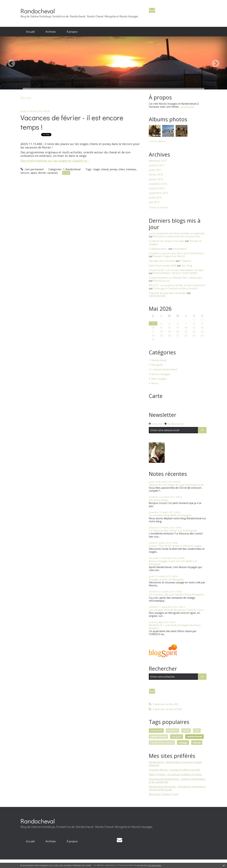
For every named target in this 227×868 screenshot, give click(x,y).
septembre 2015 (158, 193)
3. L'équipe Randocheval (163, 369)
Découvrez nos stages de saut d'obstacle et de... (177, 485)
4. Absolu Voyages (160, 374)
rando (186, 730)
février (42, 173)
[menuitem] (30, 32)
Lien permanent (32, 169)
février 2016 (156, 175)
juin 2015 (154, 202)
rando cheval (158, 736)
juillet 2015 (155, 198)
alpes (34, 173)
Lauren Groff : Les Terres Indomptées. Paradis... (177, 270)
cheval (105, 169)
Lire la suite (187, 107)
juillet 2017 (155, 170)
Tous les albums (157, 141)
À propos (72, 32)
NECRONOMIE (157, 296)
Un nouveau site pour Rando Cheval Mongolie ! (177, 595)
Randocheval (38, 11)
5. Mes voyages (158, 379)
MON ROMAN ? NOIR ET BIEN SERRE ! (176, 273)
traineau (131, 169)
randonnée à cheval (162, 743)
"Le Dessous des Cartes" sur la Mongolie (173, 530)
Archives (51, 32)
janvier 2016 (156, 179)
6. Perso (154, 383)
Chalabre (186, 261)
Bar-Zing (187, 266)
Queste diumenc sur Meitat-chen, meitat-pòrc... (176, 278)
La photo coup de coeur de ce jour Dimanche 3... (177, 253)
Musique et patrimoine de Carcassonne (177, 236)
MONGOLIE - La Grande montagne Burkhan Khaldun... (175, 627)
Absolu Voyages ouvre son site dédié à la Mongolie (173, 563)
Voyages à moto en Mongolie (166, 579)
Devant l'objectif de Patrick (169, 256)
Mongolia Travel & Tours (164, 794)
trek (197, 730)
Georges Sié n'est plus (162, 261)
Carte (156, 396)
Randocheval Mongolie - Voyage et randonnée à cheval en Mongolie (177, 788)
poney (113, 169)
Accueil (30, 32)
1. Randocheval (72, 169)
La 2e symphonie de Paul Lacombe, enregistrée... (177, 233)
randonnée (156, 730)
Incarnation (180, 249)
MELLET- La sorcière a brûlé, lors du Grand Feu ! (177, 285)
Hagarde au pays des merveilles (167, 293)
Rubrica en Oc (162, 281)
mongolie (176, 736)
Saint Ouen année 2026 (163, 266)
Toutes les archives (159, 208)
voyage (183, 743)
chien (122, 169)
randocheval (194, 736)
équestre (172, 730)
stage (96, 169)
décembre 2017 (158, 161)
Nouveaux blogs (159, 500)
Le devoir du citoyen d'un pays (167, 241)
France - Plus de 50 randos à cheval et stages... (176, 546)
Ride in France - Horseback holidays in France (175, 774)
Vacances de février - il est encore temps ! (72, 122)
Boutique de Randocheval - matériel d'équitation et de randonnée (177, 781)
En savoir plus (155, 865)
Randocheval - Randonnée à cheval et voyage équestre (175, 764)
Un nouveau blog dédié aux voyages (170, 515)
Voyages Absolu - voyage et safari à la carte (175, 770)
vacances (53, 173)
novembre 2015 (158, 184)
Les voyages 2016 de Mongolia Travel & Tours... (177, 610)
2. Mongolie (156, 365)
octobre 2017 (157, 165)
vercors (25, 173)
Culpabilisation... (158, 249)
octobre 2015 (157, 188)
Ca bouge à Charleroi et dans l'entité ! (176, 288)
